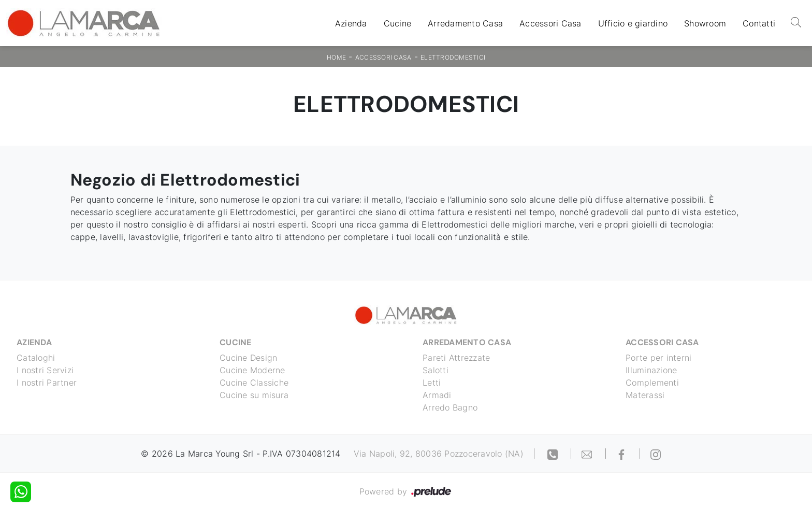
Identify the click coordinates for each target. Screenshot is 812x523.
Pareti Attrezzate (456, 358)
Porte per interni (658, 358)
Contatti (759, 23)
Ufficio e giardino (633, 23)
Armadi (437, 395)
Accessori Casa (550, 23)
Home (336, 57)
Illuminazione (651, 370)
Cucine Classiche (254, 383)
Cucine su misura (254, 395)
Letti (432, 383)
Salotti (436, 370)
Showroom (705, 23)
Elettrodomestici (453, 57)
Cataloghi (36, 358)
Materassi (645, 395)
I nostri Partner (47, 383)
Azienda (351, 23)
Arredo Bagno (450, 407)
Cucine (398, 23)
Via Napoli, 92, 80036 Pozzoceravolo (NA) (439, 454)
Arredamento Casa (465, 23)
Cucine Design (248, 358)
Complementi (652, 383)
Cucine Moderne (252, 370)
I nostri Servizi (45, 370)
